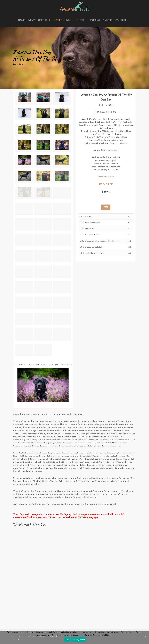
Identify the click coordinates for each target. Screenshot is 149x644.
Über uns (44, 20)
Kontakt (122, 20)
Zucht (81, 20)
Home (22, 20)
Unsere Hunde (63, 20)
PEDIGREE (106, 185)
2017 (106, 207)
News (32, 20)
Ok (67, 640)
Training (95, 20)
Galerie (108, 20)
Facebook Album (106, 177)
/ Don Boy (66, 365)
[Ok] (145, 636)
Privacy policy (79, 640)
